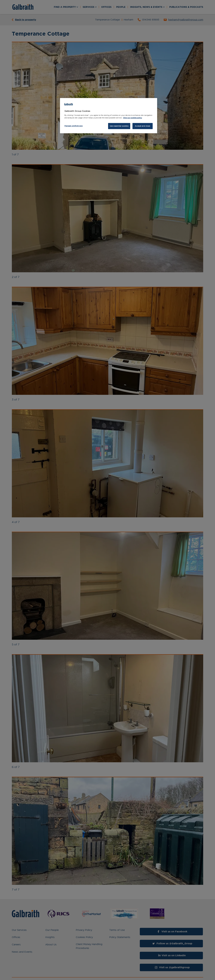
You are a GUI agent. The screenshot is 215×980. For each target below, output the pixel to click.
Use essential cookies (119, 126)
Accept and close (142, 126)
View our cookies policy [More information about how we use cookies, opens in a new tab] (132, 118)
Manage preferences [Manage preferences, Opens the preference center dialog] (73, 126)
